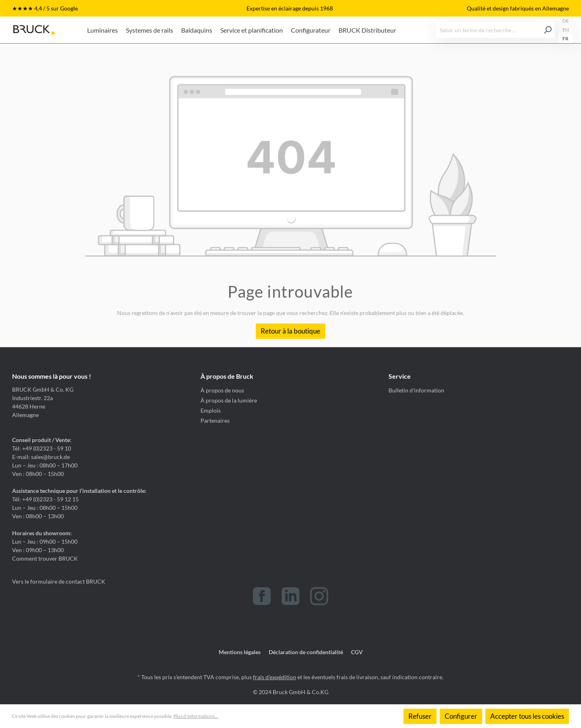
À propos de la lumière (229, 400)
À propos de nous (222, 390)
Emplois (211, 410)
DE (566, 21)
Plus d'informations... (196, 716)
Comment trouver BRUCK (45, 558)
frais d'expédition (275, 677)
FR (565, 39)
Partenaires (215, 420)
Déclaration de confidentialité (306, 652)
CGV (357, 652)
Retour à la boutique (290, 331)
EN (566, 30)
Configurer (461, 716)
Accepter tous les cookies (527, 716)
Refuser (420, 716)
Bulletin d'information (416, 390)
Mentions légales (240, 652)
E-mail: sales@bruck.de (41, 457)
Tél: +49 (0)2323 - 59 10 (42, 448)
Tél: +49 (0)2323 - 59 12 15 (45, 499)
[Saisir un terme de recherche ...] (489, 30)
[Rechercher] (548, 30)
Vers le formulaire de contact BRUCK (59, 581)
